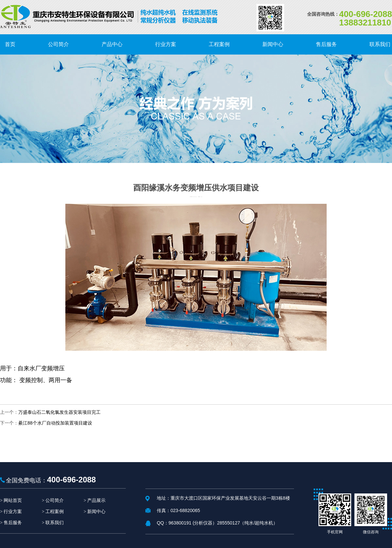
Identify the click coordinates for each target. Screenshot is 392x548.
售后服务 (13, 523)
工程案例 (55, 512)
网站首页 (13, 500)
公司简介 (55, 500)
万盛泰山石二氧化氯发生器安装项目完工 (59, 412)
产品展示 (96, 500)
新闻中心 (96, 512)
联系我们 (55, 523)
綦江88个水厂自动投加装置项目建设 (55, 423)
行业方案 (13, 512)
